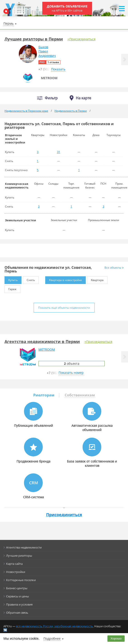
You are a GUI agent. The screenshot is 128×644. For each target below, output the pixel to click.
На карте (83, 98)
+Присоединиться (81, 39)
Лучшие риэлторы (19, 556)
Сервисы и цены (18, 596)
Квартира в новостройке (64, 279)
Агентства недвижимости (24, 547)
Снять (29, 279)
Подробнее (52, 638)
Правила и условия (19, 604)
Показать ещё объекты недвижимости (64, 308)
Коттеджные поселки (21, 580)
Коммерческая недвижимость (17, 186)
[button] (125, 60)
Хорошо (116, 638)
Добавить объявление (67, 8)
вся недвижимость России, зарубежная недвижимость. (55, 626)
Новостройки (16, 572)
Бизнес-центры (17, 588)
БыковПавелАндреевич (47, 51)
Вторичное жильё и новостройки (15, 139)
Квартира (95, 279)
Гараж (11, 288)
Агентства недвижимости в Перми (42, 341)
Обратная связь (17, 613)
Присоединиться (64, 515)
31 (59, 152)
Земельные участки (20, 220)
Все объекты (114, 268)
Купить (11, 279)
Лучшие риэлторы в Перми (34, 39)
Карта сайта (14, 564)
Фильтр (51, 98)
